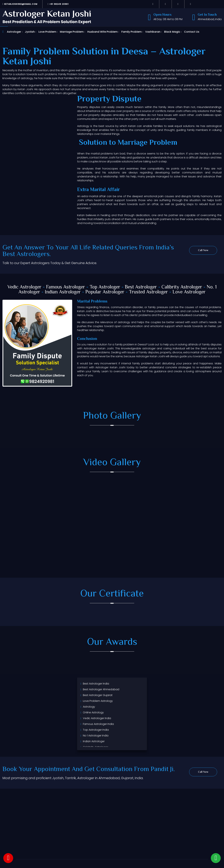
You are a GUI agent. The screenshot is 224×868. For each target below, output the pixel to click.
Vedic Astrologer (24, 287)
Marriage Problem (72, 32)
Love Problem (47, 32)
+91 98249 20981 (58, 4)
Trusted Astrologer (148, 292)
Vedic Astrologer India (97, 718)
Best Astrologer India (96, 684)
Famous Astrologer (66, 287)
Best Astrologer (141, 287)
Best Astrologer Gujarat (98, 695)
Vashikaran (153, 32)
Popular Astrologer (105, 292)
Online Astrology (93, 712)
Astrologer (14, 32)
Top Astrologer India (96, 730)
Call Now (203, 251)
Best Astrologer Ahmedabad (101, 689)
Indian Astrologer (63, 292)
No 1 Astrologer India (96, 736)
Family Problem (131, 32)
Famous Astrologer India (98, 724)
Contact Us (192, 32)
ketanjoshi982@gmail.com (20, 4)
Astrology (89, 707)
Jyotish (30, 32)
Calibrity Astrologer (182, 287)
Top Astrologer (105, 287)
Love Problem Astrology (98, 701)
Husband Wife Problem (102, 32)
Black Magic (172, 32)
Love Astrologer (189, 292)
